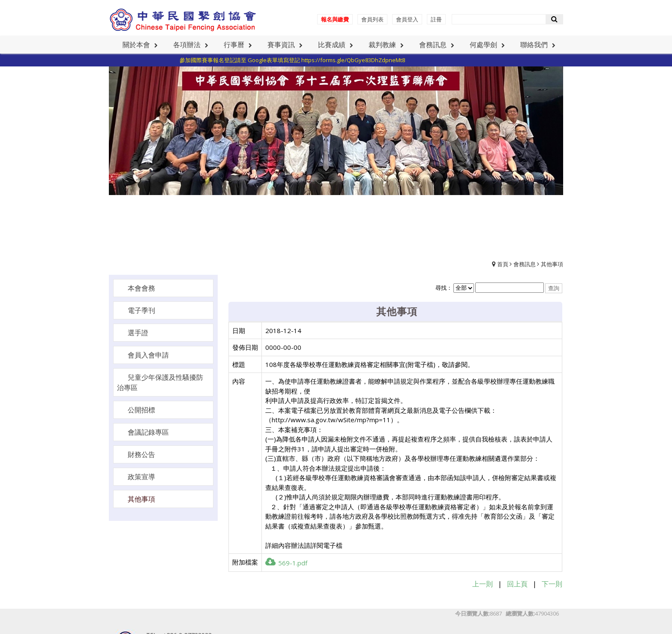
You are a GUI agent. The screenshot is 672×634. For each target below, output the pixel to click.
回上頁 (517, 584)
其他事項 (552, 264)
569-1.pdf (286, 563)
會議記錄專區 (148, 432)
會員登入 (407, 19)
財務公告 (141, 454)
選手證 (138, 333)
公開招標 (141, 410)
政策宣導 (141, 477)
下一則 (552, 584)
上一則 (483, 584)
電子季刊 (141, 310)
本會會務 (141, 288)
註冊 (436, 19)
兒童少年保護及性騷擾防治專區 (160, 382)
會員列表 (372, 19)
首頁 (503, 264)
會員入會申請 (148, 355)
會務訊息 (525, 264)
